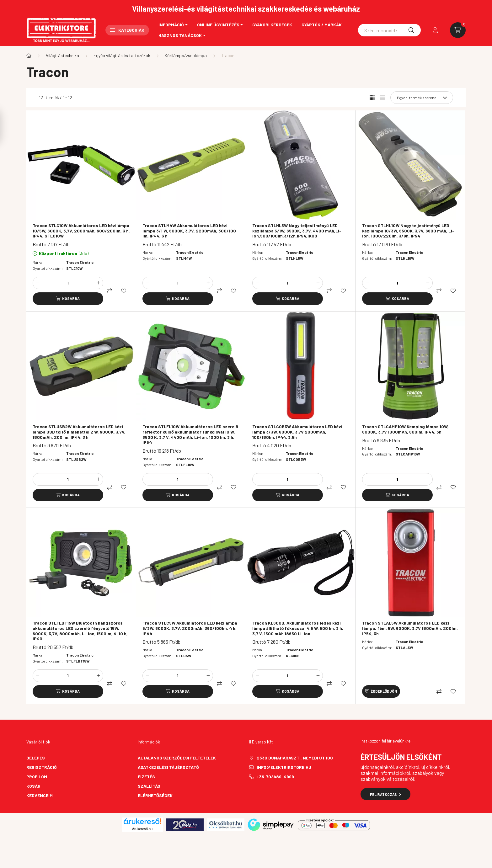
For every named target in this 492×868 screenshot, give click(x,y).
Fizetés (146, 777)
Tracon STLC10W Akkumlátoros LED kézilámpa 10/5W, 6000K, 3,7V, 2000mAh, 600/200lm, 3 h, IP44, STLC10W (81, 231)
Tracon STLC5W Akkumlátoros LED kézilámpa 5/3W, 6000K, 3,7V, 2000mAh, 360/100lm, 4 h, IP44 (190, 628)
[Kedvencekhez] (124, 291)
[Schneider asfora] (389, 30)
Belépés (36, 758)
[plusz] (98, 283)
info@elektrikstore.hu (284, 767)
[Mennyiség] (68, 283)
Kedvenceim (40, 795)
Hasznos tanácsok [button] (180, 35)
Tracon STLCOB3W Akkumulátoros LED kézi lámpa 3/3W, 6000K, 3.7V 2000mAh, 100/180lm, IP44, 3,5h (297, 432)
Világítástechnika (62, 55)
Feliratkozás (385, 794)
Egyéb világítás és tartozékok (122, 55)
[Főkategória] (29, 56)
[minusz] (38, 283)
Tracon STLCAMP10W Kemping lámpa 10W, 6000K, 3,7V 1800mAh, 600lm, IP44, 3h (405, 429)
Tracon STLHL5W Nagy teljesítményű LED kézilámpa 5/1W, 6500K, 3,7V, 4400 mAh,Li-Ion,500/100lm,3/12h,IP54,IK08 (297, 231)
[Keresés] (411, 30)
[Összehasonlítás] (110, 291)
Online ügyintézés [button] (218, 25)
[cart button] (458, 30)
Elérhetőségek (155, 795)
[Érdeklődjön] (381, 691)
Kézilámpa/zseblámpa (186, 55)
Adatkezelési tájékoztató (168, 767)
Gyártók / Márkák (322, 25)
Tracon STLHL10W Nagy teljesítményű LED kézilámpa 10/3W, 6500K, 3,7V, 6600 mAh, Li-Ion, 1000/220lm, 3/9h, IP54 (408, 231)
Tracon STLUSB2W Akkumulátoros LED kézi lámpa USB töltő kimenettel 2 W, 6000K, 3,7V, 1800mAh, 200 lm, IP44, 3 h (79, 432)
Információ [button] (171, 25)
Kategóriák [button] (127, 30)
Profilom (37, 777)
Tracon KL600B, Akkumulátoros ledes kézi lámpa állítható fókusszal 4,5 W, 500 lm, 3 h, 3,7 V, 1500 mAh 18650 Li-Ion (298, 628)
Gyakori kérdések (272, 25)
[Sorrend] (422, 98)
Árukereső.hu (142, 829)
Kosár (33, 786)
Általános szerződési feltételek (177, 758)
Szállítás (149, 786)
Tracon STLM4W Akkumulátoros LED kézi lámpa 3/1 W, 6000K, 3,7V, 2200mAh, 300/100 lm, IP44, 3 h (189, 231)
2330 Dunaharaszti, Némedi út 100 (295, 758)
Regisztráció (42, 767)
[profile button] (435, 30)
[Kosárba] (68, 299)
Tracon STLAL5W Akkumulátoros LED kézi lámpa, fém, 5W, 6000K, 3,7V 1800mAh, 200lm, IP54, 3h (410, 628)
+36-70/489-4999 (275, 777)
